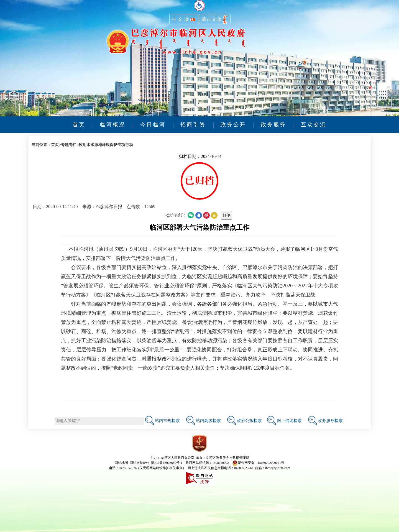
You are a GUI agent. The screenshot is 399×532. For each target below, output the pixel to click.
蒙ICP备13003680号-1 (167, 463)
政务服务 (273, 125)
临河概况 (113, 125)
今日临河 (153, 125)
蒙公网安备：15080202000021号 (258, 463)
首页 (79, 125)
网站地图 (121, 463)
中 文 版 (184, 20)
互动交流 (314, 125)
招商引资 (193, 125)
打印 (226, 215)
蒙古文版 (215, 20)
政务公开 (233, 125)
